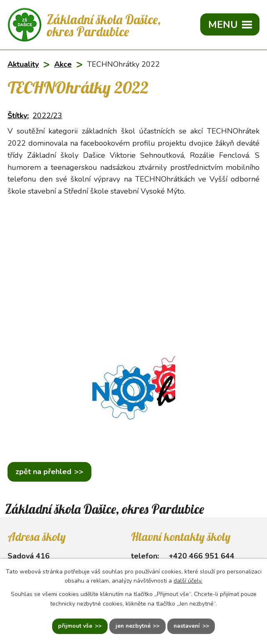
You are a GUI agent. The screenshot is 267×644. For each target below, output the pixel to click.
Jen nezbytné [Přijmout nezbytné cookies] (132, 626)
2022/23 (47, 116)
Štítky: (18, 116)
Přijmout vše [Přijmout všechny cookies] (74, 626)
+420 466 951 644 (202, 556)
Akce (63, 64)
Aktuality (23, 64)
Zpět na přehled (43, 472)
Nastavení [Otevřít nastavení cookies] (188, 626)
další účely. (188, 581)
